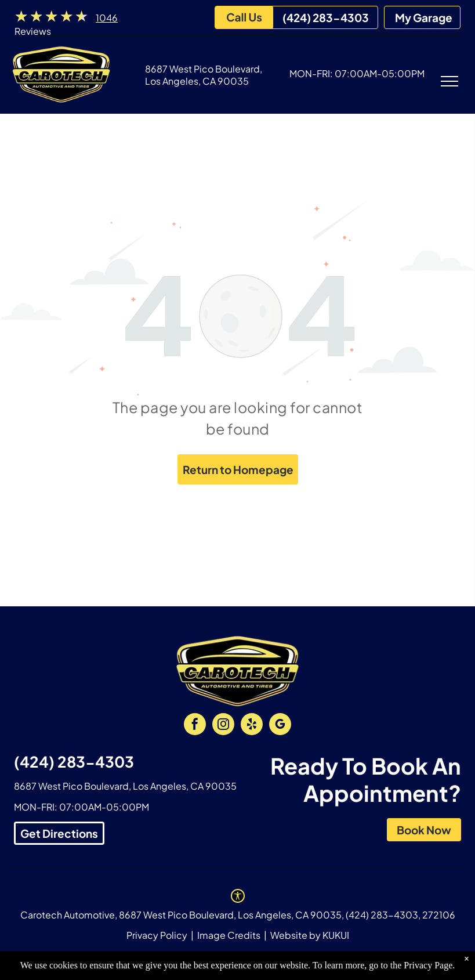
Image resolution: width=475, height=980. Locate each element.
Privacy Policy (157, 935)
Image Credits (229, 935)
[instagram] (223, 726)
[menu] (449, 81)
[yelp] (252, 726)
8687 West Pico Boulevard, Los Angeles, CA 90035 (204, 75)
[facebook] (195, 726)
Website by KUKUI (310, 935)
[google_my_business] (280, 726)
